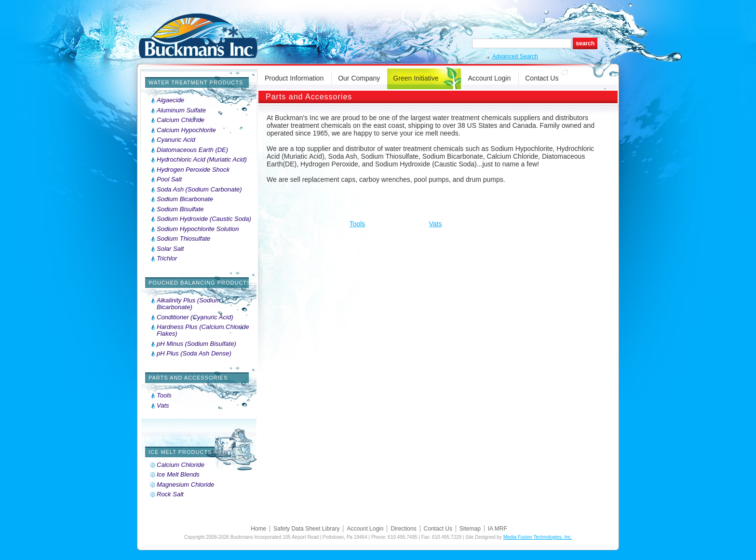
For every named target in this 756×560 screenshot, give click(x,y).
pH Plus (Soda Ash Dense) (194, 354)
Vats (163, 406)
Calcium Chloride (181, 120)
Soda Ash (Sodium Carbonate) (199, 190)
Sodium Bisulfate (180, 209)
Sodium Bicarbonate (185, 199)
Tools (164, 396)
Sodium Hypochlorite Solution (198, 229)
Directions (403, 529)
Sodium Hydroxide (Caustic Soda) (204, 219)
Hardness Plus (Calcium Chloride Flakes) (203, 330)
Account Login (490, 78)
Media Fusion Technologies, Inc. (538, 537)
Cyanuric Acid (176, 140)
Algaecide (170, 100)
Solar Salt (170, 249)
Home (258, 529)
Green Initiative (416, 78)
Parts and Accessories (188, 378)
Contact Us (542, 78)
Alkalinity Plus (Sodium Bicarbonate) (189, 304)
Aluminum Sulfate (181, 110)
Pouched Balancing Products (200, 283)
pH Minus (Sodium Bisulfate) (196, 344)
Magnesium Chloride (185, 485)
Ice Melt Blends (178, 475)
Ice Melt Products (180, 452)
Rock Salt (170, 494)
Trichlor (167, 259)
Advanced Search (515, 56)
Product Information (294, 78)
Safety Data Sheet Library (306, 529)
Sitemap (470, 529)
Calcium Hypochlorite (186, 130)
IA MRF (498, 529)
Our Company (359, 78)
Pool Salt (169, 179)
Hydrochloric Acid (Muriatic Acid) (202, 160)
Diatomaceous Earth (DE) (192, 150)
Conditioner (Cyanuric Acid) (195, 317)
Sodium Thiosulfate (183, 239)
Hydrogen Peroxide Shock (193, 170)
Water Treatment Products (196, 82)
